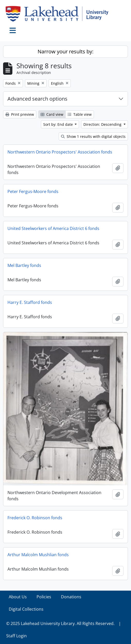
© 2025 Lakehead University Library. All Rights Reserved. (60, 623)
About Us (18, 597)
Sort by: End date (59, 124)
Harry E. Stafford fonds (30, 302)
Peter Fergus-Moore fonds (33, 191)
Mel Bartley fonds (24, 265)
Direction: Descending (103, 124)
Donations (71, 597)
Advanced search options (37, 99)
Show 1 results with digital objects (93, 136)
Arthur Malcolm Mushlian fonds (38, 555)
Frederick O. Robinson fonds (35, 518)
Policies (44, 597)
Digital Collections (26, 609)
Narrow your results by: (65, 51)
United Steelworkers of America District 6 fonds (53, 228)
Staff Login (16, 636)
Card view (52, 114)
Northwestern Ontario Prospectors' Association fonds (60, 152)
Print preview (20, 114)
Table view (80, 114)
